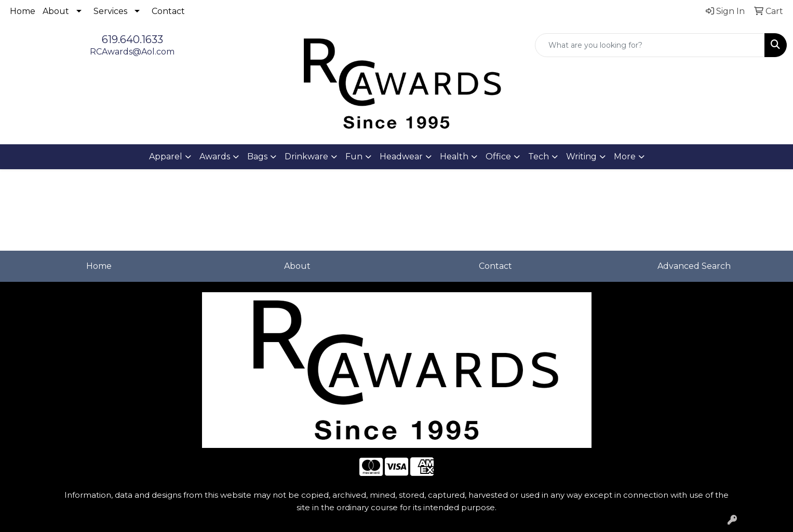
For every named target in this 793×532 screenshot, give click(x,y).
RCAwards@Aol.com (132, 52)
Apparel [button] (166, 156)
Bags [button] (257, 156)
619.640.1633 (132, 39)
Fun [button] (354, 156)
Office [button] (498, 156)
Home (23, 11)
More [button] (625, 156)
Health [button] (454, 156)
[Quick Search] (650, 45)
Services (110, 11)
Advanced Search (694, 266)
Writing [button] (581, 156)
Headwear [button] (401, 156)
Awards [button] (215, 156)
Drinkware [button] (306, 156)
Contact (168, 11)
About (56, 11)
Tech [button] (539, 156)
